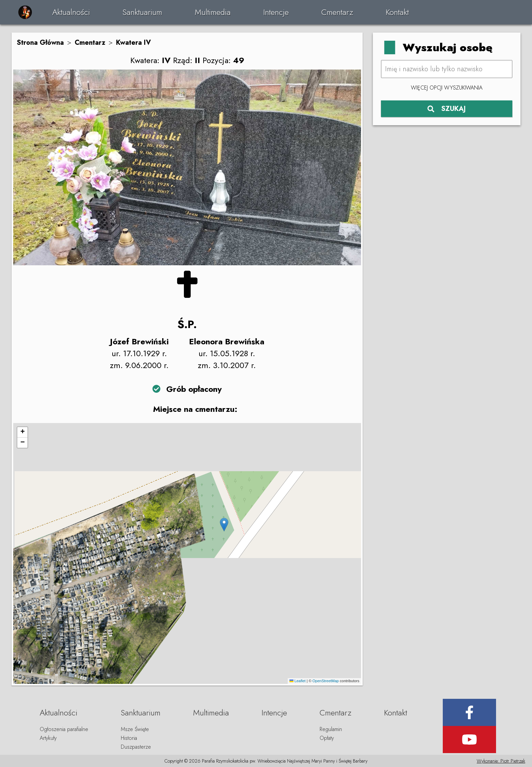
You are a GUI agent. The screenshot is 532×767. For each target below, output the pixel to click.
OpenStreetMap (326, 681)
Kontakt (397, 12)
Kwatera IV (134, 43)
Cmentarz (337, 12)
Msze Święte (135, 729)
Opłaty (327, 738)
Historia (129, 738)
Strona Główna (40, 43)
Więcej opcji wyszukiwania (447, 88)
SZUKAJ (447, 109)
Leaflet (298, 681)
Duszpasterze (136, 747)
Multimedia (213, 12)
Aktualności (71, 12)
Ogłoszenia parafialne (64, 729)
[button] (224, 525)
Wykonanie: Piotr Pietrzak (501, 761)
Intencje (276, 12)
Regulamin (331, 729)
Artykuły (48, 738)
